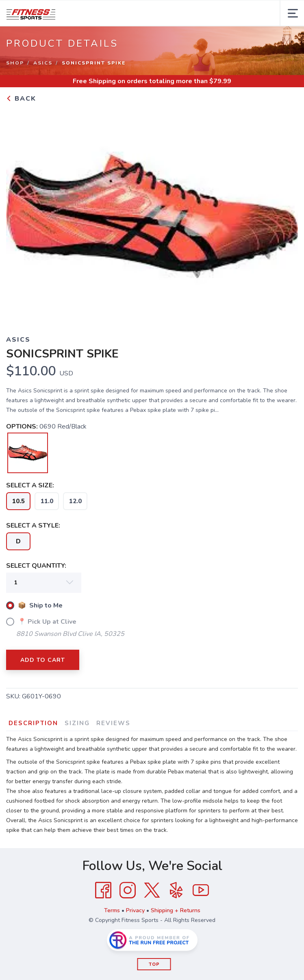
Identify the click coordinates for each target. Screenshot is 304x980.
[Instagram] (128, 890)
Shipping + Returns (176, 910)
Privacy (135, 910)
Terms (112, 910)
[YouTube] (201, 890)
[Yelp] (176, 890)
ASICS (43, 63)
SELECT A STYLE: (33, 526)
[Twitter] (152, 890)
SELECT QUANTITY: (36, 566)
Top (154, 964)
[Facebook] (103, 890)
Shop (15, 63)
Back (21, 99)
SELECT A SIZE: (30, 485)
